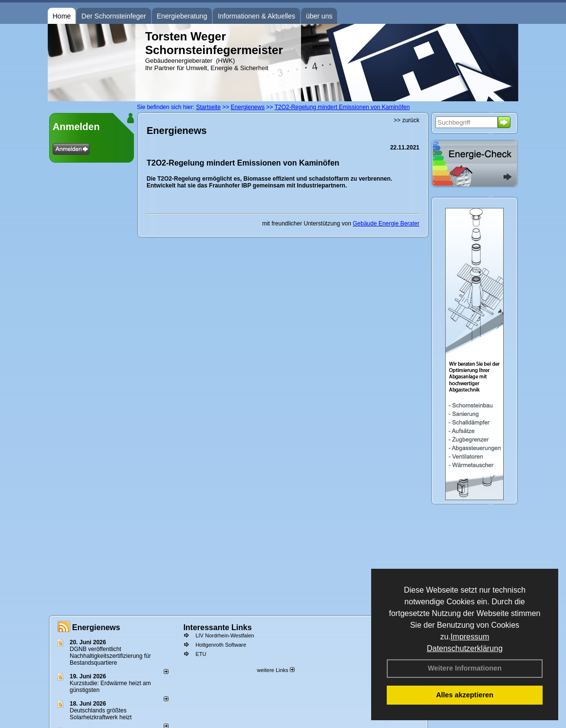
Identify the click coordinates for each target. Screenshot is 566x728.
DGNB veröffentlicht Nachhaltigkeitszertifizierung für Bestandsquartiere (110, 656)
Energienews (96, 627)
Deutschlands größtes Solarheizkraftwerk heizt (101, 714)
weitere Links (275, 670)
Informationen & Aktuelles (256, 16)
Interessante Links (217, 627)
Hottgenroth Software (221, 645)
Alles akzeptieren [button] (465, 695)
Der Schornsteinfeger (113, 16)
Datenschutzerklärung (465, 648)
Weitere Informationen (465, 668)
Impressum (470, 637)
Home (62, 16)
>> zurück (406, 120)
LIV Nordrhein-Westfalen (225, 635)
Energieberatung (182, 16)
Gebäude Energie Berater (386, 224)
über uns (319, 16)
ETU (201, 654)
